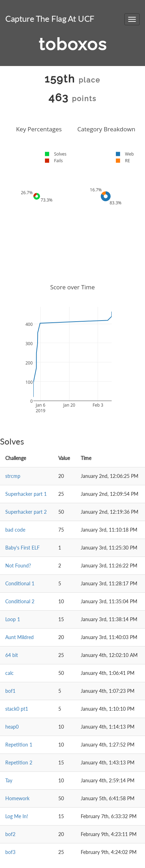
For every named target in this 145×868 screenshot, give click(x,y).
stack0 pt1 (17, 709)
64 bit (12, 655)
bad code (15, 530)
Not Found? (18, 565)
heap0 (12, 727)
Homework (17, 798)
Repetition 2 (19, 762)
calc (9, 673)
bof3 (10, 852)
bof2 (10, 834)
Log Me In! (17, 816)
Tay (9, 780)
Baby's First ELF (22, 548)
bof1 (10, 691)
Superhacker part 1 (26, 494)
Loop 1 (13, 619)
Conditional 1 (20, 583)
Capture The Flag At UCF (50, 18)
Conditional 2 (20, 601)
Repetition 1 (19, 745)
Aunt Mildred (19, 637)
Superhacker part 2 (26, 512)
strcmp (13, 476)
